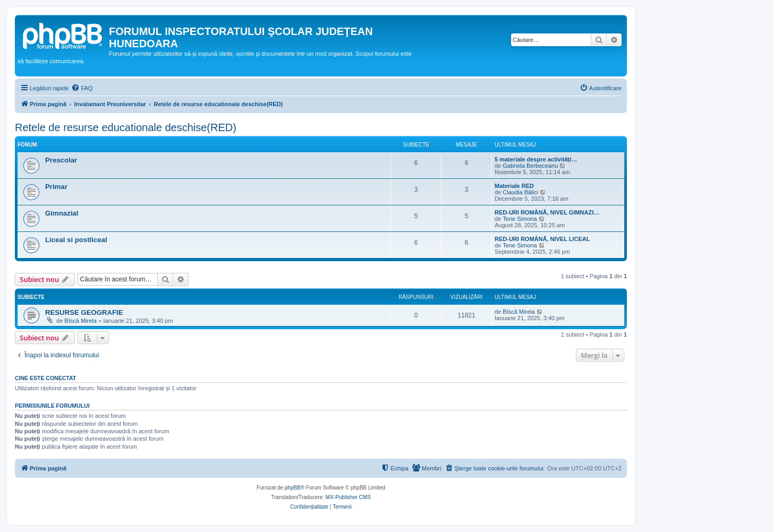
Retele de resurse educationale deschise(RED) (126, 127)
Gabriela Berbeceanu (530, 166)
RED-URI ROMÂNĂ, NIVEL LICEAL (542, 239)
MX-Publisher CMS (348, 497)
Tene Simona (520, 219)
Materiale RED (514, 186)
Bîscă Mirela (80, 321)
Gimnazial (62, 213)
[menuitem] (82, 88)
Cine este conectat (45, 378)
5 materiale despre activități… (536, 159)
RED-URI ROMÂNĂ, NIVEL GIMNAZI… (547, 212)
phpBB (293, 488)
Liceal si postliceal (76, 240)
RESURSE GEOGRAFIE (84, 312)
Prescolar (61, 160)
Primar (56, 187)
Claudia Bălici (520, 192)
